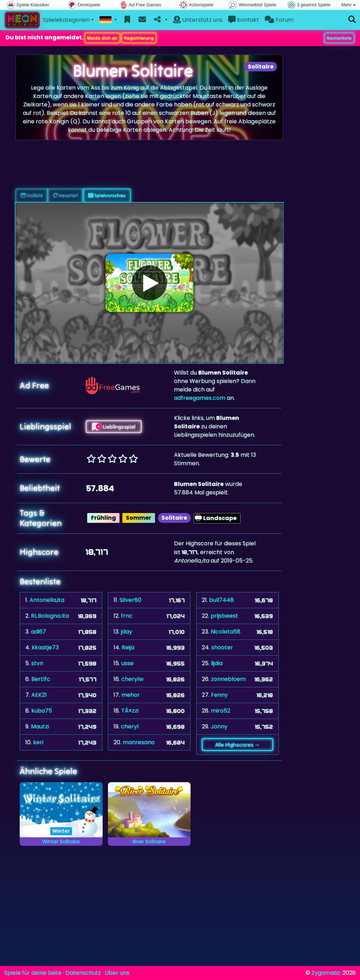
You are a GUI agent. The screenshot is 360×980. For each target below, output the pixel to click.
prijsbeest (224, 616)
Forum (279, 20)
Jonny (219, 726)
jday (127, 632)
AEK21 (39, 695)
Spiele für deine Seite (33, 973)
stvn (37, 663)
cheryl (130, 726)
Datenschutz (83, 973)
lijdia (217, 663)
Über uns (117, 973)
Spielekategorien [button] (66, 20)
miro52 (221, 711)
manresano (139, 742)
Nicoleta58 (226, 632)
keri (38, 742)
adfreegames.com (200, 398)
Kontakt (244, 20)
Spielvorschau (107, 195)
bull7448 (221, 600)
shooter (222, 647)
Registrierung (139, 38)
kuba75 (42, 711)
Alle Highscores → (238, 745)
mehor (131, 695)
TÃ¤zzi (130, 711)
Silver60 (130, 600)
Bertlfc (41, 679)
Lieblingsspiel (114, 427)
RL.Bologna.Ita (50, 616)
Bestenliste (339, 38)
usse (127, 663)
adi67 (38, 632)
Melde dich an (102, 38)
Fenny (219, 695)
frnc (127, 616)
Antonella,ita (47, 600)
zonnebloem (228, 679)
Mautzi (40, 726)
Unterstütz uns (198, 20)
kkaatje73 (45, 647)
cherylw (132, 679)
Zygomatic (326, 973)
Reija (128, 647)
